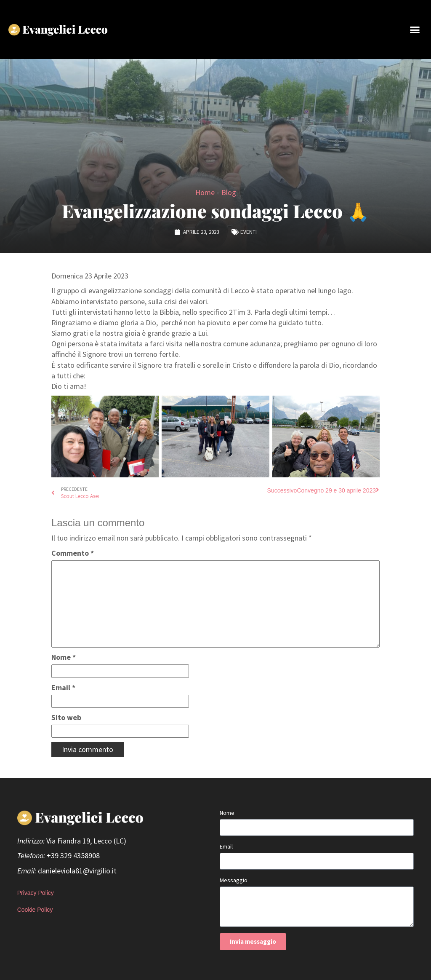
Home (205, 192)
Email (63, 687)
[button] (415, 29)
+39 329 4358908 (73, 855)
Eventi (249, 232)
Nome (64, 657)
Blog (229, 192)
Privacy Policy (36, 893)
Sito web (66, 717)
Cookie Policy (35, 910)
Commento (73, 553)
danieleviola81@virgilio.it (77, 871)
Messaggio (234, 880)
